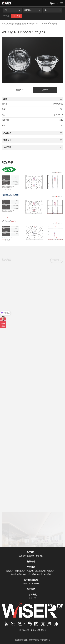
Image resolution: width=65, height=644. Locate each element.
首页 (4, 24)
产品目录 (10, 24)
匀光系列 (51, 571)
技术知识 (33, 598)
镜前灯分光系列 (29, 574)
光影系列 (30, 571)
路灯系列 (47, 574)
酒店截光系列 (41, 571)
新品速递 (31, 562)
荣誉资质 (39, 556)
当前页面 (53, 24)
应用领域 (27, 583)
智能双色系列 (20, 24)
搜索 (16, 16)
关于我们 (31, 552)
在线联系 (45, 90)
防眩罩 (40, 574)
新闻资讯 (33, 595)
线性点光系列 (16, 574)
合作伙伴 (31, 589)
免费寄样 (20, 90)
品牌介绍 (22, 556)
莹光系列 (10, 571)
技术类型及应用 (31, 580)
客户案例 (35, 583)
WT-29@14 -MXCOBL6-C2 (37, 24)
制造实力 (31, 556)
